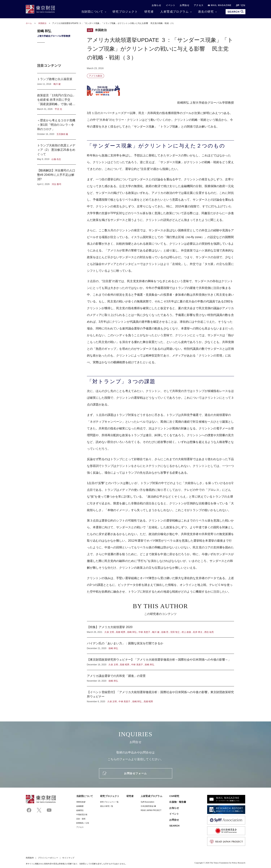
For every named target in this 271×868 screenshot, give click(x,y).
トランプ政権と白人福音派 (57, 81)
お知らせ (157, 5)
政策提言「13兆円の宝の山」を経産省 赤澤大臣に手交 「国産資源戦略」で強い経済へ (57, 102)
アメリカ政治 (96, 76)
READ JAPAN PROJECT (151, 810)
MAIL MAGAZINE (220, 5)
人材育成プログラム (174, 12)
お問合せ (185, 5)
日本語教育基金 (148, 806)
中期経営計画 (82, 815)
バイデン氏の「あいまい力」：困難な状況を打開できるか (160, 646)
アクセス (199, 5)
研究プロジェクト (125, 12)
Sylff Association (147, 802)
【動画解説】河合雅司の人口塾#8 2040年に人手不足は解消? (57, 175)
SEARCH (174, 826)
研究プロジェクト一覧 (109, 802)
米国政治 (43, 23)
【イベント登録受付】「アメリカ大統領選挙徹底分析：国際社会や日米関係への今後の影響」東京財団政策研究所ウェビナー (160, 695)
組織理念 (80, 810)
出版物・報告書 (178, 802)
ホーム (29, 23)
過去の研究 (206, 12)
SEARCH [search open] (235, 12)
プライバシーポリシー (48, 858)
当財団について (92, 12)
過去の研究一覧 (107, 806)
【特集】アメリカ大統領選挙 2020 (160, 629)
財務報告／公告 (83, 823)
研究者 (149, 12)
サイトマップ (68, 858)
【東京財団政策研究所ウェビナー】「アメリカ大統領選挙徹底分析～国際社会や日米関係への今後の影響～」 (160, 662)
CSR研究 (174, 796)
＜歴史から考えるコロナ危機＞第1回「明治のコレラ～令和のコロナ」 (57, 127)
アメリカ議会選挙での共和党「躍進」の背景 (160, 678)
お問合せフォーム (135, 773)
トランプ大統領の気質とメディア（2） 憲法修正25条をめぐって (57, 152)
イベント (171, 5)
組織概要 (80, 806)
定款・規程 (81, 819)
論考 (90, 30)
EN (243, 5)
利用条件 (30, 858)
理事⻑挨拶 (81, 802)
